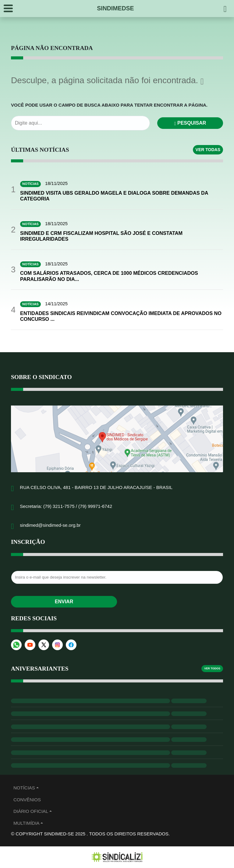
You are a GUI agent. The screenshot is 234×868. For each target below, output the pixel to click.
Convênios (27, 800)
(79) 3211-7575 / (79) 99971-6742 (78, 507)
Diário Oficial (31, 812)
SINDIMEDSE (115, 8)
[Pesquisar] (225, 9)
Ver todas (208, 150)
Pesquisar (190, 123)
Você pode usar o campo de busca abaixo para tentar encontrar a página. (109, 105)
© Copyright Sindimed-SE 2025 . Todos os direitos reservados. (90, 834)
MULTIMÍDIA (27, 824)
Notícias (24, 788)
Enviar (64, 602)
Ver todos (212, 669)
